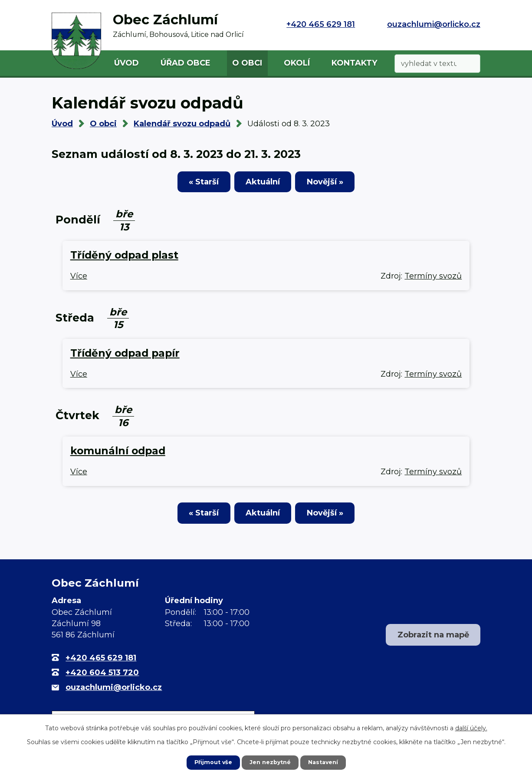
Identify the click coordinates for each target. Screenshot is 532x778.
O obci (247, 63)
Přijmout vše (210, 762)
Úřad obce (186, 63)
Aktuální (263, 184)
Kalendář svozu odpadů (182, 124)
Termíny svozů (433, 279)
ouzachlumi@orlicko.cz (434, 24)
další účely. (471, 727)
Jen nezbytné (270, 762)
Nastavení (327, 762)
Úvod (126, 63)
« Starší (189, 184)
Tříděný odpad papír (125, 356)
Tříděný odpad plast (124, 258)
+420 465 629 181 (321, 24)
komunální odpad (118, 454)
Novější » (339, 184)
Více (79, 279)
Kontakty (354, 63)
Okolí (297, 63)
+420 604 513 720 (102, 679)
